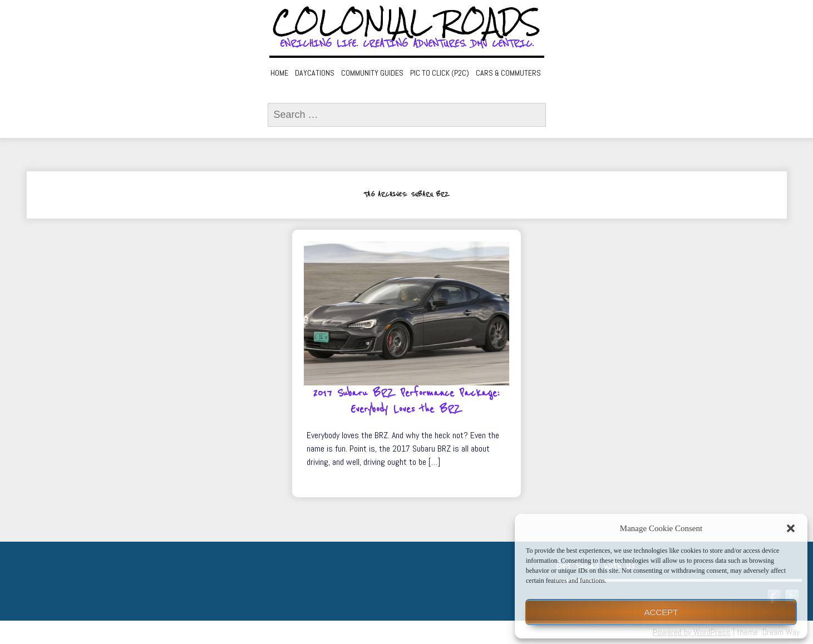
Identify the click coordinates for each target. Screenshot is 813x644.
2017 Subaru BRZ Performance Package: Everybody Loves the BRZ (406, 401)
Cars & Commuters (508, 73)
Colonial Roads (406, 22)
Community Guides (372, 73)
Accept (661, 612)
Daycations (315, 73)
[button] (791, 528)
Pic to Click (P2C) (440, 73)
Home (279, 73)
